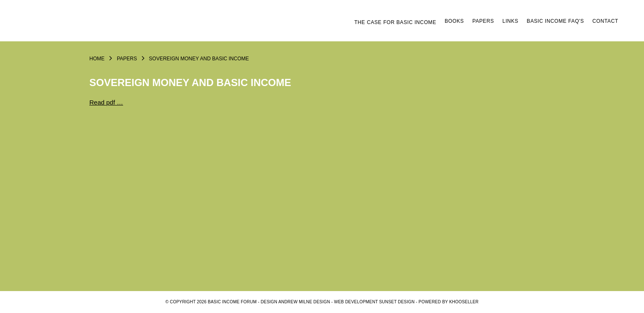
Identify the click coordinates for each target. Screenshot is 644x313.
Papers (483, 21)
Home (97, 59)
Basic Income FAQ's (555, 21)
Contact (605, 21)
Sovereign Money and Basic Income (199, 59)
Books (454, 21)
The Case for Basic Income (395, 22)
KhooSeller (464, 302)
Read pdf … (106, 102)
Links (510, 21)
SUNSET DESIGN (397, 302)
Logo (89, 24)
